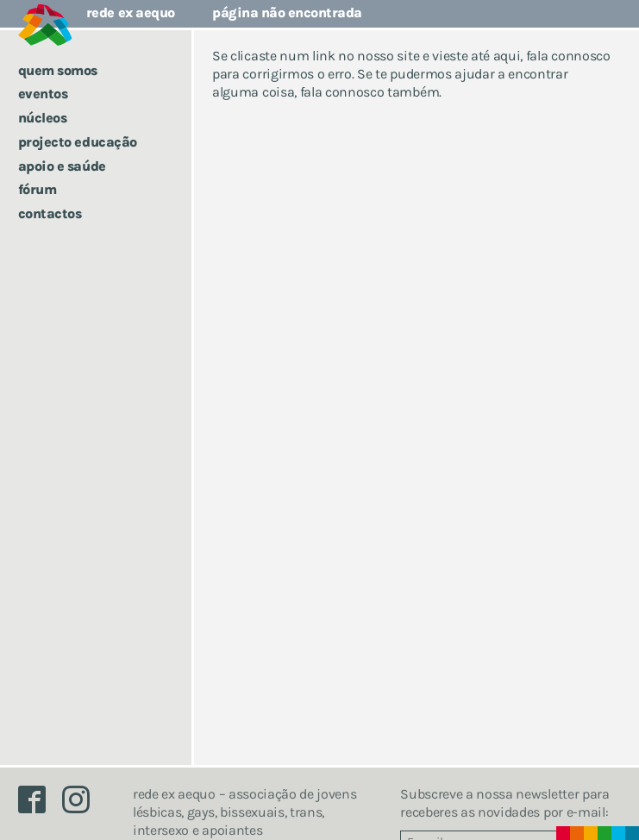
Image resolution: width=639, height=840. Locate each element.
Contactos (50, 213)
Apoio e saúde (62, 166)
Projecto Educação (78, 142)
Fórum (38, 189)
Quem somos (58, 70)
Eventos (43, 94)
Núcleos (43, 118)
